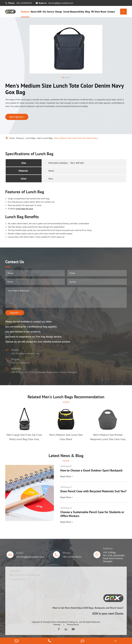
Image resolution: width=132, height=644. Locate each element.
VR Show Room (99, 12)
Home (12, 138)
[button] (63, 78)
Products (25, 12)
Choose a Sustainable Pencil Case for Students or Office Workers (92, 514)
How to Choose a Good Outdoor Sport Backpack (91, 470)
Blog (88, 12)
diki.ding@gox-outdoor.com (61, 3)
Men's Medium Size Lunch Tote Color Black (66, 437)
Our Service (48, 12)
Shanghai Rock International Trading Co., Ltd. (63, 622)
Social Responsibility (74, 12)
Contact (111, 12)
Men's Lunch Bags (45, 138)
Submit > (15, 313)
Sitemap (57, 624)
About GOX (36, 12)
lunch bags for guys (24, 209)
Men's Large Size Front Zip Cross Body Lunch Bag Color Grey (24, 437)
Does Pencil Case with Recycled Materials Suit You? (93, 491)
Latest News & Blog (66, 456)
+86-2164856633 (24, 3)
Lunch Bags (30, 138)
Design (59, 12)
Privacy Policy (73, 624)
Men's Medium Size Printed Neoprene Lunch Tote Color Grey (108, 437)
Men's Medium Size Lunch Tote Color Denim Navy (76, 138)
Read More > (67, 476)
